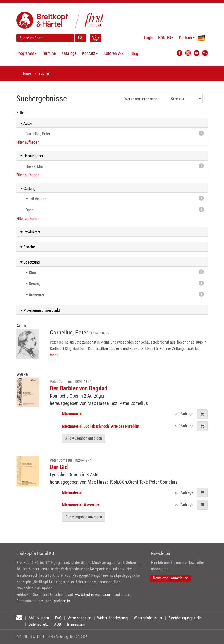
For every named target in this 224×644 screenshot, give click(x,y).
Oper (115, 210)
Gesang (35, 284)
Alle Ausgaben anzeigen (84, 438)
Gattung (28, 189)
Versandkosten (79, 618)
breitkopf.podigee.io (54, 601)
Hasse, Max (115, 166)
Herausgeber (32, 156)
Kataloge (69, 53)
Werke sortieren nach (141, 99)
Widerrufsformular (148, 618)
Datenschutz (38, 624)
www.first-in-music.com (94, 595)
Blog (134, 54)
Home (26, 73)
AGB (58, 624)
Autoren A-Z (113, 53)
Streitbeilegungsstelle (185, 618)
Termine (49, 53)
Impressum (76, 624)
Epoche (28, 247)
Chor (32, 273)
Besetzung (30, 262)
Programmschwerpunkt (40, 310)
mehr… (55, 355)
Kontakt (90, 53)
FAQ (58, 618)
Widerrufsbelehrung (112, 618)
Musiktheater (115, 198)
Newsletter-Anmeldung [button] (170, 578)
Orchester (37, 295)
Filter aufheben (28, 142)
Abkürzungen (39, 618)
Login (148, 38)
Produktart (30, 232)
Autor (26, 123)
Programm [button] (27, 53)
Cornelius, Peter (115, 133)
